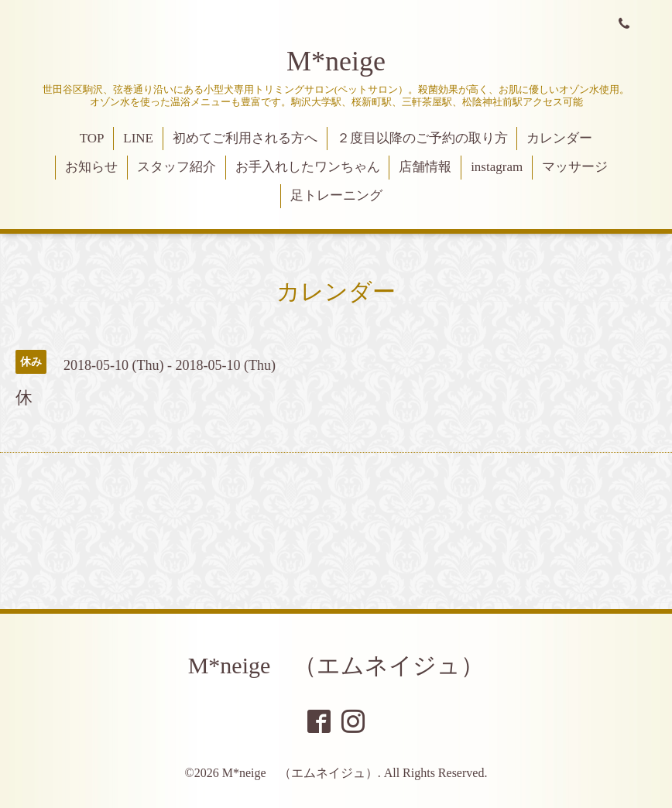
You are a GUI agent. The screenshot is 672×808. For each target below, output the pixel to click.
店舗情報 (425, 167)
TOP (92, 138)
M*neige (336, 61)
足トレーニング (336, 195)
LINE (138, 138)
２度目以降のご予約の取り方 (422, 138)
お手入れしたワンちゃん (308, 167)
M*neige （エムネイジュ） (336, 665)
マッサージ (575, 167)
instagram (497, 167)
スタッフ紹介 (177, 167)
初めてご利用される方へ (245, 138)
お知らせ (91, 167)
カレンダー (559, 138)
